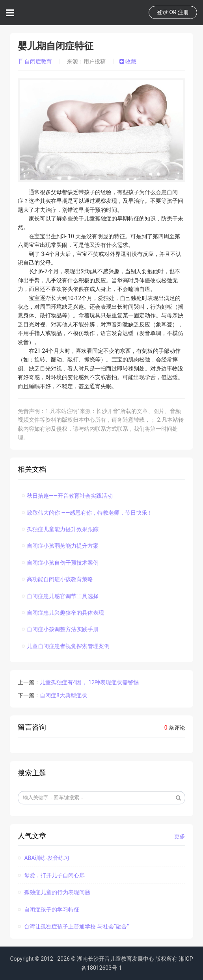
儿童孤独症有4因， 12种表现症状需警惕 (89, 682)
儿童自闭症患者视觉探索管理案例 (66, 646)
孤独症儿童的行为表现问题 (54, 892)
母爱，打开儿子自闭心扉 (51, 875)
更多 (180, 836)
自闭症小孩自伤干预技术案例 (60, 563)
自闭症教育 (36, 61)
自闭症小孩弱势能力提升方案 (60, 546)
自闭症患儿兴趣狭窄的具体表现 (63, 613)
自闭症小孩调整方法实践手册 (60, 629)
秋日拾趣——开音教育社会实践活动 (67, 496)
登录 (162, 12)
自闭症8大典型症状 (63, 695)
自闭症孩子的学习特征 (48, 910)
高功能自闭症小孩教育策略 (57, 579)
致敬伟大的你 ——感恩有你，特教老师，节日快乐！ (87, 513)
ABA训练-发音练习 (44, 858)
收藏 (128, 61)
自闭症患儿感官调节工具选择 (60, 596)
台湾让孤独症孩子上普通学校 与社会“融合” (73, 926)
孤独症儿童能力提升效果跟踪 (60, 529)
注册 (183, 12)
